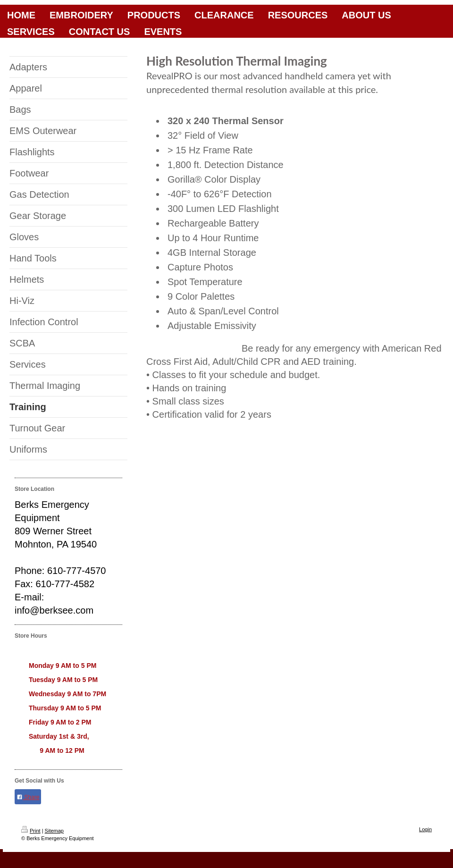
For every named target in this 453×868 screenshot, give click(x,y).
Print (31, 831)
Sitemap (54, 831)
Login (425, 829)
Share (28, 797)
